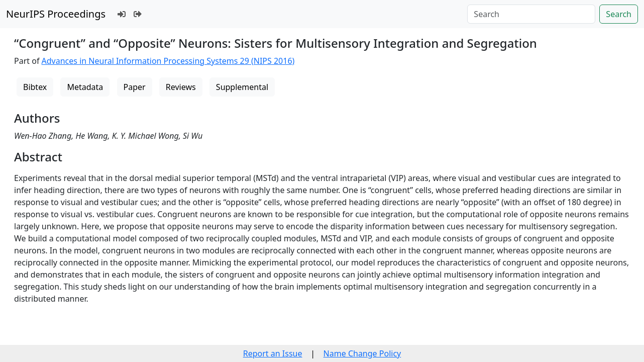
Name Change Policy (362, 353)
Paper (135, 87)
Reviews (181, 87)
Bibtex (35, 87)
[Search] (531, 14)
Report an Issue (273, 353)
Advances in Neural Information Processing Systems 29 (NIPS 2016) (168, 61)
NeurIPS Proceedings (56, 14)
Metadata (85, 87)
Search (619, 14)
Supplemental (242, 87)
